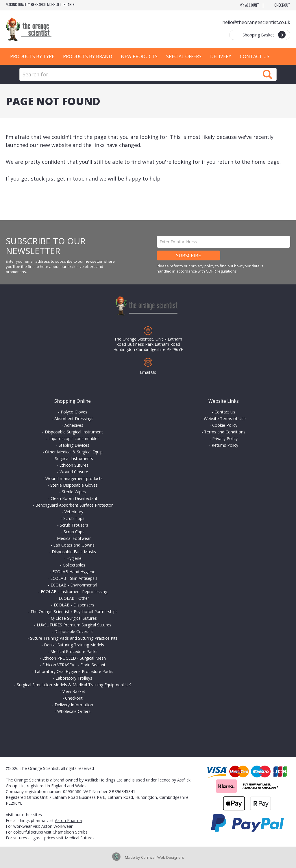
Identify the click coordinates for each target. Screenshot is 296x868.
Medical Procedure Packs (74, 651)
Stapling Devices (74, 445)
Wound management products (74, 478)
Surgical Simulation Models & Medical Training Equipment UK (74, 685)
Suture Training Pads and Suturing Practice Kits (74, 638)
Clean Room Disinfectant (74, 498)
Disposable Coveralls (74, 631)
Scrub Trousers (74, 525)
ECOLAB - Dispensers (74, 605)
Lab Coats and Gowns (74, 545)
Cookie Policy (225, 425)
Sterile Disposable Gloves (74, 485)
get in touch (72, 179)
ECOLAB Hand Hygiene (74, 572)
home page (266, 162)
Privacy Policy (225, 438)
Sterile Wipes (74, 492)
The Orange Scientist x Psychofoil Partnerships (74, 612)
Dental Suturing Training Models (74, 645)
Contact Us (255, 56)
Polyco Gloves (74, 412)
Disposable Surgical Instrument (74, 432)
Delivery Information (74, 705)
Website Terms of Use (225, 419)
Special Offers (184, 56)
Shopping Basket (264, 35)
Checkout (282, 5)
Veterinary (74, 512)
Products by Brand (88, 56)
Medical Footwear (74, 538)
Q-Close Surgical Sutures (74, 618)
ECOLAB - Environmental (74, 585)
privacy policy (203, 266)
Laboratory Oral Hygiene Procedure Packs (74, 671)
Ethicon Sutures (74, 465)
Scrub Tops (74, 518)
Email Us (148, 372)
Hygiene (74, 558)
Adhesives (74, 425)
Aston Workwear (57, 826)
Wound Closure (74, 472)
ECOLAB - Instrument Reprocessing (74, 592)
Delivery (221, 56)
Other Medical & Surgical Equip (74, 452)
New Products (139, 56)
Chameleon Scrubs (70, 832)
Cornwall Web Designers (163, 857)
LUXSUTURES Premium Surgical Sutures (74, 625)
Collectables (74, 565)
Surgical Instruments (74, 458)
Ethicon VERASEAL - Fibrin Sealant (74, 665)
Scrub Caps (74, 532)
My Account (249, 5)
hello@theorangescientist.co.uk (256, 22)
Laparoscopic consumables (74, 438)
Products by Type (32, 56)
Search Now (267, 74)
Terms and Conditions (225, 432)
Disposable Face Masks (74, 552)
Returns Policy (225, 445)
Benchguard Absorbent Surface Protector (74, 505)
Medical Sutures (80, 838)
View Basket (74, 691)
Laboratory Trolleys (74, 678)
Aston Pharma (68, 820)
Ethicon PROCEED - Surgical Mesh (74, 658)
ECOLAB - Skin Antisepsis (74, 578)
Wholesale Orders (74, 711)
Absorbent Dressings (74, 419)
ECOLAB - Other (74, 598)
